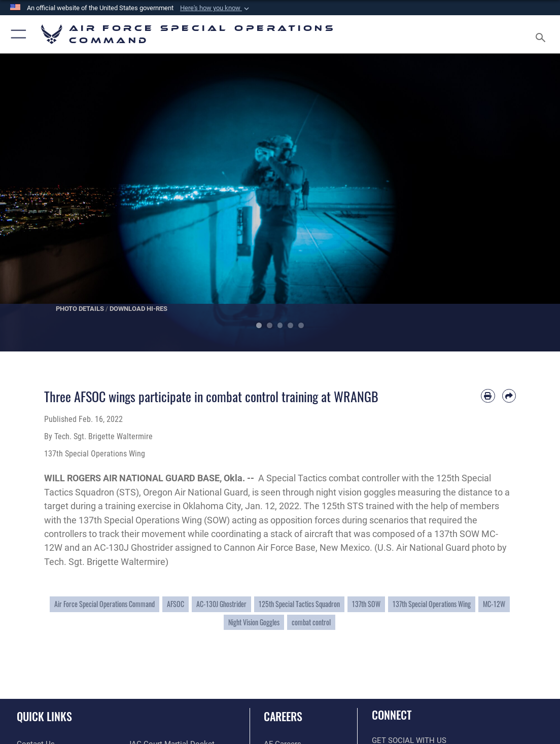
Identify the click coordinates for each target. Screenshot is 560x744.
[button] (216, 8)
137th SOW (366, 604)
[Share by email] (509, 396)
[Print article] (488, 396)
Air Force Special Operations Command (104, 604)
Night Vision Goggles (254, 622)
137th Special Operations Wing (432, 604)
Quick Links (44, 716)
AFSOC (176, 604)
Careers (283, 716)
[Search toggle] (542, 34)
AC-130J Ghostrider (221, 604)
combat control (311, 622)
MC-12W (494, 604)
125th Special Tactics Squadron (299, 604)
